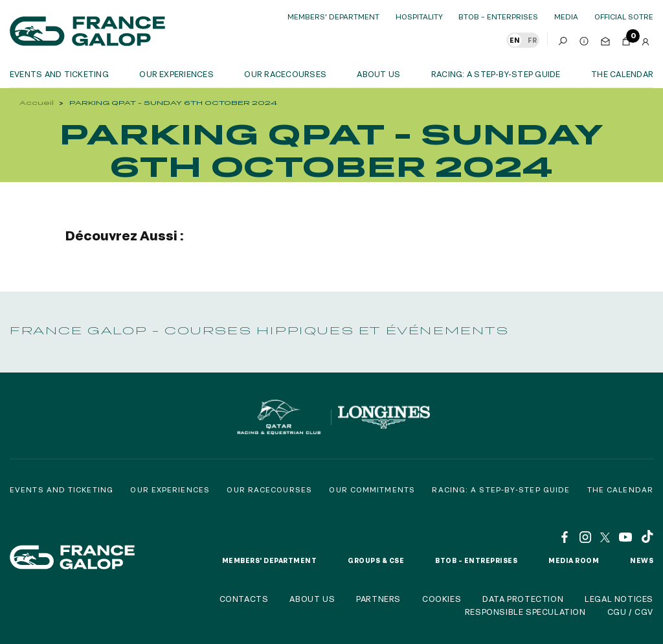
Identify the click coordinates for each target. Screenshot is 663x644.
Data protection (523, 599)
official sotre (624, 17)
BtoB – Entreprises (476, 560)
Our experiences (170, 489)
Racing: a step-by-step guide (496, 74)
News (642, 560)
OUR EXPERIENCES (176, 74)
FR (532, 40)
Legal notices (619, 599)
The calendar (622, 74)
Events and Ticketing (62, 489)
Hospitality (419, 17)
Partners (378, 599)
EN (515, 40)
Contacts (244, 599)
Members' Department (333, 17)
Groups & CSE (376, 560)
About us (378, 74)
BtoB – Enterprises (498, 17)
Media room (574, 560)
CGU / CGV (630, 612)
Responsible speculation (525, 612)
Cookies (442, 599)
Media (566, 17)
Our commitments (372, 489)
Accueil (37, 103)
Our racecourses (285, 74)
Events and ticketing (59, 74)
